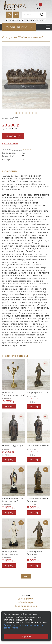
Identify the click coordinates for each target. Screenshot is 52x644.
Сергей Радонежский (38, 446)
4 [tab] (26, 113)
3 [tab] (23, 113)
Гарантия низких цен (26, 606)
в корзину (13, 136)
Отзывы (26, 610)
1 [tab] (16, 113)
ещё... (26, 576)
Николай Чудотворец (13, 446)
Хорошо (26, 636)
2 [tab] (19, 113)
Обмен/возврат (26, 602)
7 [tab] (36, 113)
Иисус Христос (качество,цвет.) (10, 553)
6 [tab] (33, 113)
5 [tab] (29, 113)
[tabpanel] (26, 77)
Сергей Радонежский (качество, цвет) (13, 500)
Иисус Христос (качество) (35, 553)
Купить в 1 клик (10, 143)
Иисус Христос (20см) (38, 393)
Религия (26, 150)
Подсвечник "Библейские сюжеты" (14, 394)
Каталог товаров (17, 27)
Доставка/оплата (26, 599)
